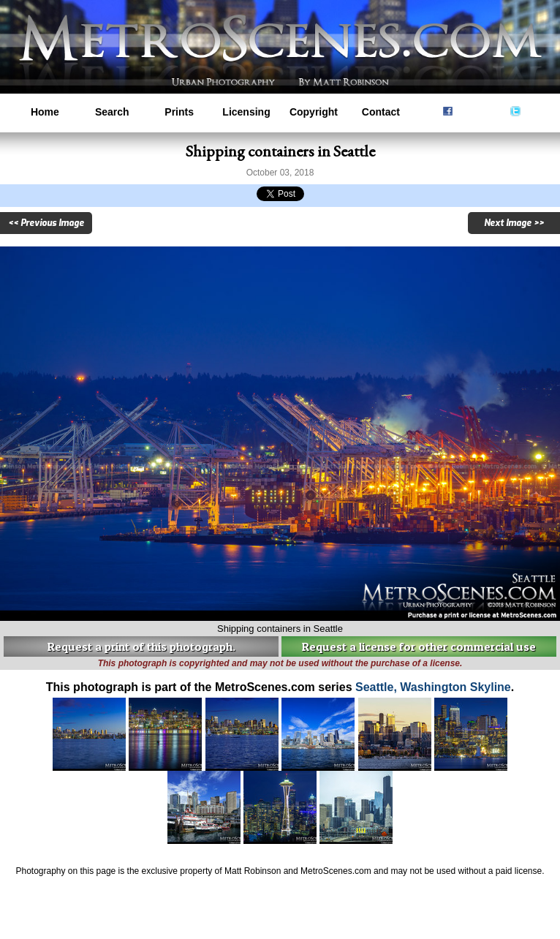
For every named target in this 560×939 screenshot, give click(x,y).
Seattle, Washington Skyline (433, 687)
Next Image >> (514, 223)
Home (45, 112)
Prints (179, 112)
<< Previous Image (46, 223)
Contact (381, 112)
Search (112, 112)
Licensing (246, 112)
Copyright (314, 112)
